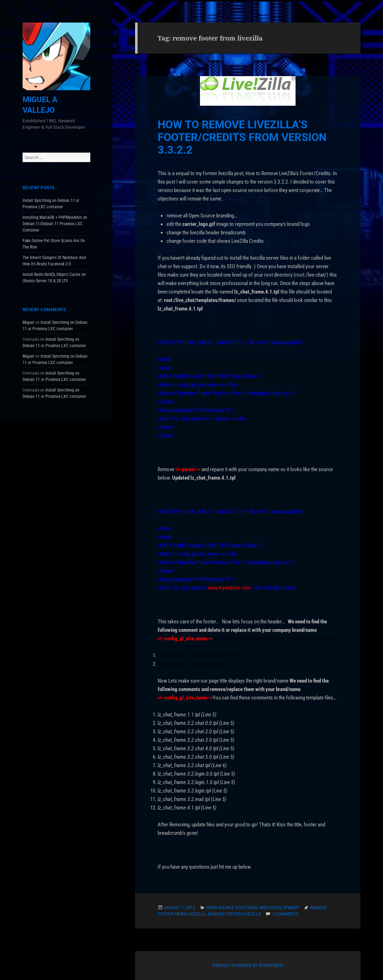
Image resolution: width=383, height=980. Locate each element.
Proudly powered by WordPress (248, 966)
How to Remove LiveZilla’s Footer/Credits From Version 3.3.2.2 (242, 137)
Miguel (28, 322)
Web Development (279, 908)
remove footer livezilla (234, 914)
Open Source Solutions (232, 908)
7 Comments (285, 914)
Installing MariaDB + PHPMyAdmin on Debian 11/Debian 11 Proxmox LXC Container (55, 224)
